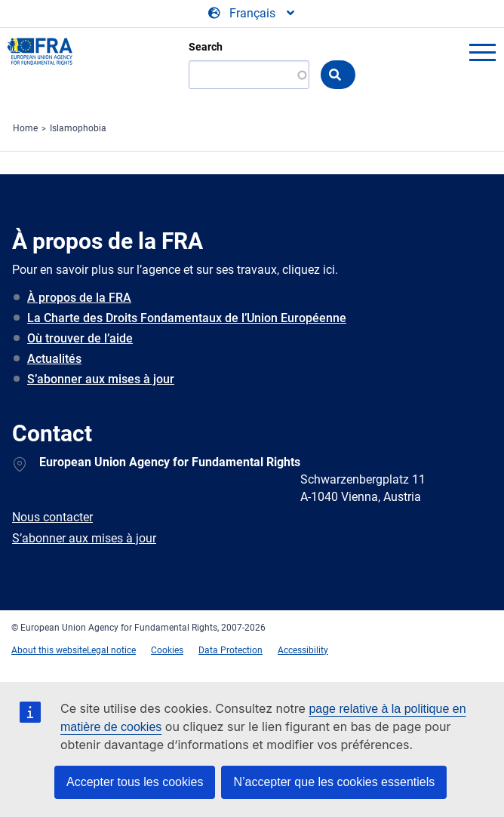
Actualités (54, 359)
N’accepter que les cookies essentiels (334, 782)
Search (206, 47)
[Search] (249, 75)
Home (25, 128)
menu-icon (482, 52)
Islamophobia (78, 128)
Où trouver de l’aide (80, 338)
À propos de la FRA (79, 298)
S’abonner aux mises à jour (101, 379)
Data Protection (230, 650)
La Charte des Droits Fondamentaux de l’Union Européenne (187, 318)
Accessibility (303, 650)
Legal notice (111, 650)
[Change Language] (252, 14)
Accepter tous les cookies (135, 782)
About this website (49, 650)
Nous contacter (52, 517)
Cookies (167, 650)
